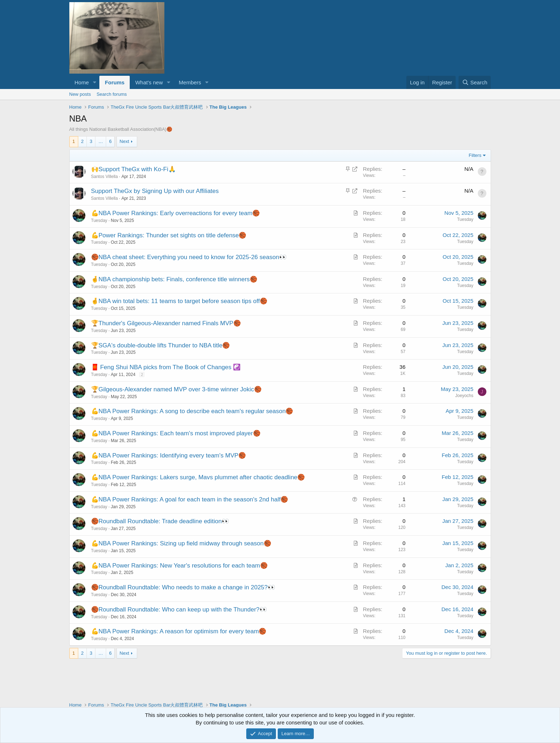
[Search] (475, 82)
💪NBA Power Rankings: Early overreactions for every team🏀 (176, 213)
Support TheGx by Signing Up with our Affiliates (155, 191)
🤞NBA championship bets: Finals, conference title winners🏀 (174, 279)
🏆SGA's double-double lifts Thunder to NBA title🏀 (161, 345)
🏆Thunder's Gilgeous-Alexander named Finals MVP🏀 (166, 323)
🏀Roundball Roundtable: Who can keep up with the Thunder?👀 (179, 610)
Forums (115, 82)
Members (190, 82)
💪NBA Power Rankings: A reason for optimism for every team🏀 (179, 631)
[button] (94, 82)
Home (82, 82)
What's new (149, 82)
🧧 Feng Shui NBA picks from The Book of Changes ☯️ (166, 367)
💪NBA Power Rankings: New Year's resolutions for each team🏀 (179, 566)
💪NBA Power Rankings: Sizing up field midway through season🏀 (181, 543)
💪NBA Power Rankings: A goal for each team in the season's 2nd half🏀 (190, 499)
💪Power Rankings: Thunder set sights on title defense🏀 (169, 235)
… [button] (101, 141)
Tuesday (99, 221)
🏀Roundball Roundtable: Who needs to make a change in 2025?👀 (183, 587)
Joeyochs (464, 396)
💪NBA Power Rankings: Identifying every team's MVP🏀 (169, 455)
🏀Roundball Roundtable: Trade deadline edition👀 (160, 521)
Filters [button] (475, 155)
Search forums (112, 94)
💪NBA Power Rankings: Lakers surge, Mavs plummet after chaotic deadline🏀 (198, 477)
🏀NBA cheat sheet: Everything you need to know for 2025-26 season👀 (189, 257)
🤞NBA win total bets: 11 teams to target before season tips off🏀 (179, 301)
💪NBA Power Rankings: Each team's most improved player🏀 (176, 433)
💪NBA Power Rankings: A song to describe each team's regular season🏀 (192, 411)
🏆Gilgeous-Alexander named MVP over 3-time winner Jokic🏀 (176, 389)
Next (125, 141)
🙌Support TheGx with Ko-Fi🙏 (133, 169)
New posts (80, 94)
